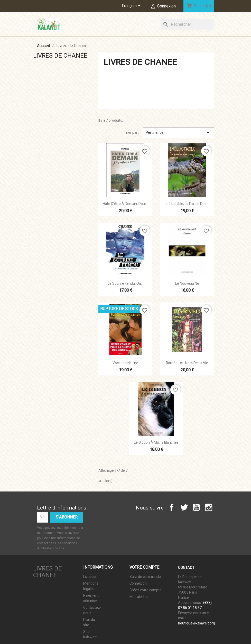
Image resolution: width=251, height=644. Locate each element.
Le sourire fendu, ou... (125, 284)
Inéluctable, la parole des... (187, 204)
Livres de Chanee (60, 56)
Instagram (209, 507)
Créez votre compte (146, 590)
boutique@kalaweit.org (197, 623)
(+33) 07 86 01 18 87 (195, 605)
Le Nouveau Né (187, 284)
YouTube (196, 507)
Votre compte (144, 567)
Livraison (90, 577)
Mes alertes (139, 597)
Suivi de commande (145, 577)
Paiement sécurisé (91, 598)
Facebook (172, 507)
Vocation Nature (125, 363)
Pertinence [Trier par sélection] (178, 133)
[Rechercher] (187, 24)
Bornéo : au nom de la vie (187, 363)
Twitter (184, 507)
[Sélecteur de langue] (132, 6)
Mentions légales (91, 586)
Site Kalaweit (90, 634)
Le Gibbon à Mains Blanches (156, 442)
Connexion (138, 583)
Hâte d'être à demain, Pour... (125, 204)
